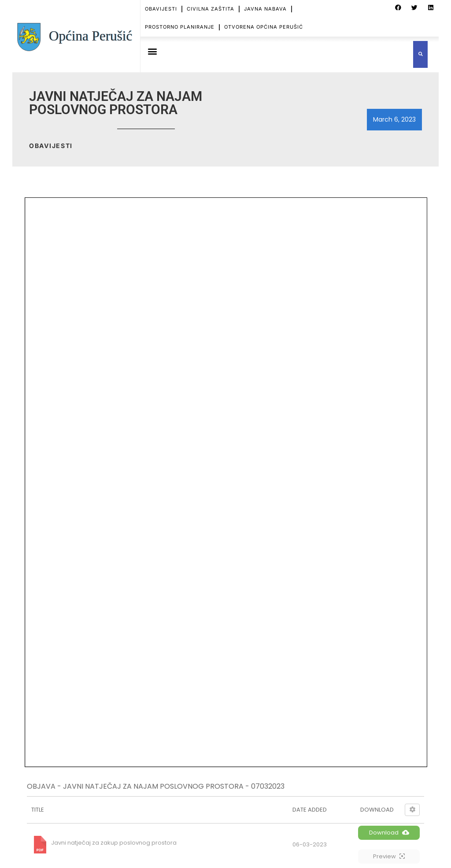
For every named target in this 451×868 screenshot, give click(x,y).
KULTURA (150, 736)
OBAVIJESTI (161, 9)
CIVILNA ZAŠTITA (211, 9)
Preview (389, 298)
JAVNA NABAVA (265, 9)
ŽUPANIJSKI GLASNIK (172, 637)
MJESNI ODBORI (159, 705)
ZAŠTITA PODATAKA (165, 809)
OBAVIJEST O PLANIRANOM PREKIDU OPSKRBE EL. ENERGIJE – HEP (272, 687)
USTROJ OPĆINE (159, 674)
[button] (152, 51)
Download (389, 274)
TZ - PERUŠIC (161, 614)
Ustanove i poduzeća (167, 721)
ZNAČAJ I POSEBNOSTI (169, 689)
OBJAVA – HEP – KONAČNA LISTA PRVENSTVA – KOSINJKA (271, 627)
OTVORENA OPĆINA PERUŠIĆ (264, 27)
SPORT (146, 752)
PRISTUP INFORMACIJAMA (174, 793)
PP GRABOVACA (166, 625)
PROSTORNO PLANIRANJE (180, 27)
